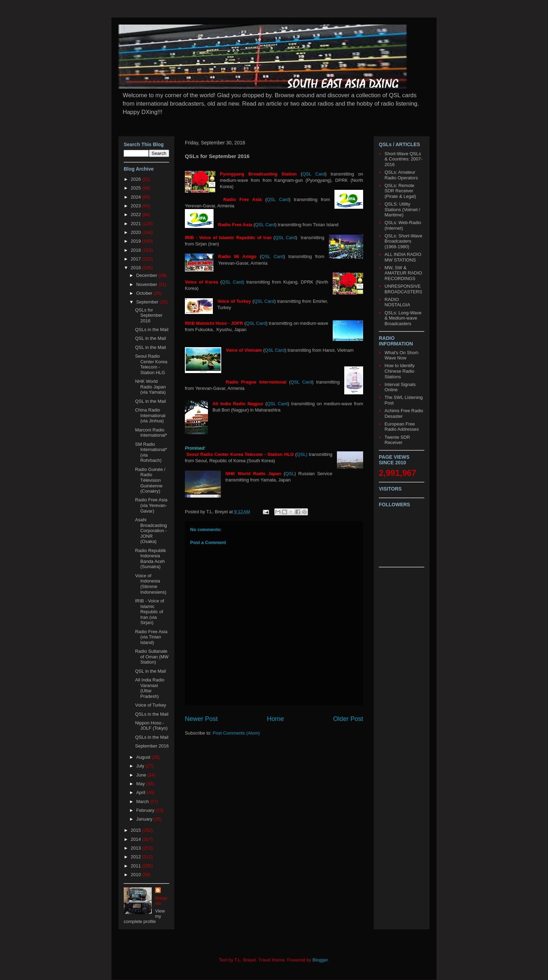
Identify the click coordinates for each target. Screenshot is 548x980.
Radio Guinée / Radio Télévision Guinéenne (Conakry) (150, 480)
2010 (136, 875)
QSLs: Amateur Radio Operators (401, 175)
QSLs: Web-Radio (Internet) (403, 225)
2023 (136, 206)
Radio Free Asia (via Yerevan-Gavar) (151, 505)
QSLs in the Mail (152, 330)
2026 (136, 179)
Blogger (320, 960)
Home (276, 719)
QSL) (302, 454)
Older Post (348, 719)
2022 (136, 214)
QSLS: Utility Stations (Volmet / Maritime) (402, 209)
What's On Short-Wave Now (402, 355)
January (145, 819)
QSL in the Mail (150, 338)
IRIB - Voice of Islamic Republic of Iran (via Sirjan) (149, 612)
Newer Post (201, 719)
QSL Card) (233, 282)
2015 (136, 830)
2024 (136, 197)
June (142, 775)
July (141, 766)
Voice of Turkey (150, 705)
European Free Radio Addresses (402, 427)
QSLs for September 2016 (149, 315)
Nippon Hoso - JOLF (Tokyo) (151, 726)
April (142, 792)
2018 (136, 250)
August (144, 757)
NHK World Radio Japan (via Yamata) (150, 387)
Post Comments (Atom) (236, 733)
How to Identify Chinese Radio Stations (399, 371)
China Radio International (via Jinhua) (150, 415)
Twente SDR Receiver (397, 440)
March (143, 802)
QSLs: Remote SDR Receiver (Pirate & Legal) (400, 191)
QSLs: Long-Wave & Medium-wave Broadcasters (403, 318)
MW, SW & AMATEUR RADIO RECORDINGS (403, 273)
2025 (136, 188)
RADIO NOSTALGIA (397, 302)
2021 (136, 224)
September (148, 302)
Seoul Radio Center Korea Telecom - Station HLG (151, 364)
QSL (290, 474)
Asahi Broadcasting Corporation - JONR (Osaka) (151, 531)
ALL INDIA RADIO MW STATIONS (403, 257)
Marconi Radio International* (151, 433)
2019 (136, 241)
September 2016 (152, 746)
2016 (136, 268)
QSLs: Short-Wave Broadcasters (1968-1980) (403, 241)
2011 (136, 866)
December (147, 275)
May (141, 784)
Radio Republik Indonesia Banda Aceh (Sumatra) (150, 559)
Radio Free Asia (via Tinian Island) (151, 637)
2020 (136, 232)
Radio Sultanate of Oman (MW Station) (152, 657)
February (146, 810)
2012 (136, 857)
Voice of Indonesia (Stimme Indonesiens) (150, 584)
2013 (136, 848)
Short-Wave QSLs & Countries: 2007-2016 (403, 159)
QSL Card (314, 174)
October (145, 293)
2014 (136, 839)
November (147, 284)
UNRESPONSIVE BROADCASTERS (403, 289)
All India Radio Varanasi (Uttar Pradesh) (150, 688)
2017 (136, 259)
